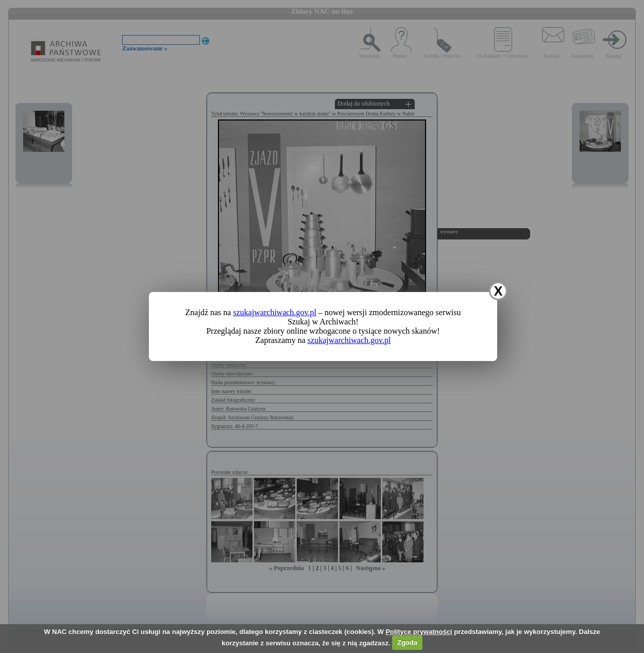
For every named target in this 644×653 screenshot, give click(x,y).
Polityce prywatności (419, 632)
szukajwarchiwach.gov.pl (275, 312)
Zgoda (407, 642)
